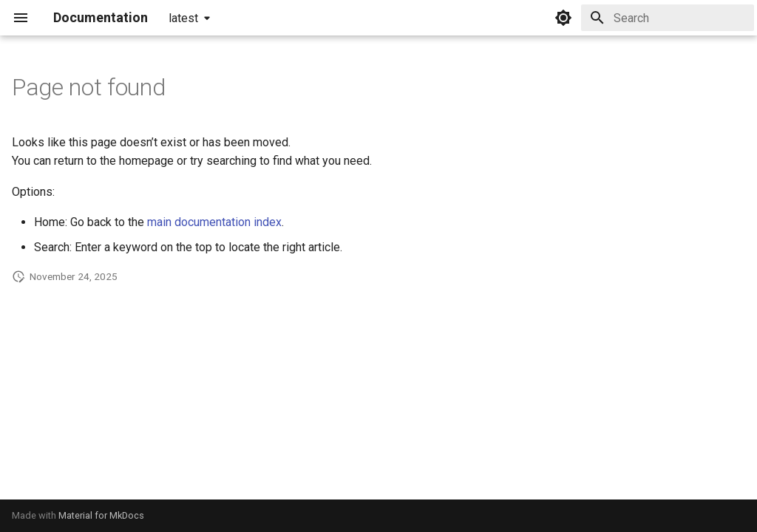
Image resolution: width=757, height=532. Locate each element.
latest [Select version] (183, 18)
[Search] (668, 18)
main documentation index (214, 222)
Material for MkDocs (101, 515)
